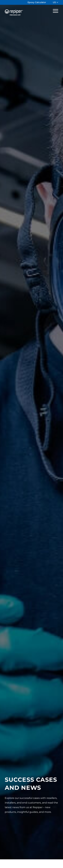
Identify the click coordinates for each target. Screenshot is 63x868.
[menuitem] (37, 2)
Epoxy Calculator (37, 2)
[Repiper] (26, 11)
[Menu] (54, 11)
